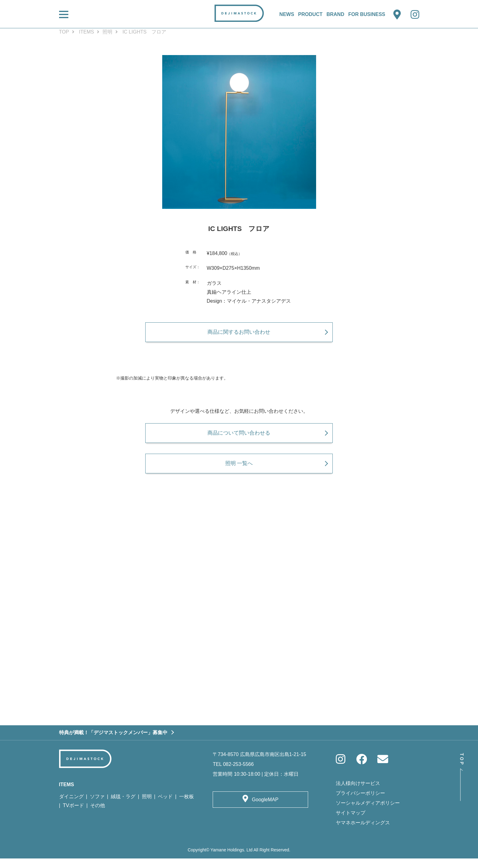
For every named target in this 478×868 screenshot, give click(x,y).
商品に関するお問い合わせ (239, 334)
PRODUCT (310, 14)
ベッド (165, 806)
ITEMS (87, 32)
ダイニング (71, 806)
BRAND (335, 14)
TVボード (73, 815)
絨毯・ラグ (123, 806)
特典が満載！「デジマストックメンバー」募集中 (113, 742)
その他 (98, 815)
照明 (107, 32)
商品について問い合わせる (239, 437)
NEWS (287, 14)
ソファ (97, 806)
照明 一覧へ (239, 470)
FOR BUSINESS (367, 14)
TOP (64, 32)
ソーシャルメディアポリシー (368, 812)
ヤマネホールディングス (363, 832)
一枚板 (187, 806)
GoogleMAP (265, 809)
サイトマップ (351, 822)
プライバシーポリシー (360, 802)
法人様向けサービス (358, 792)
